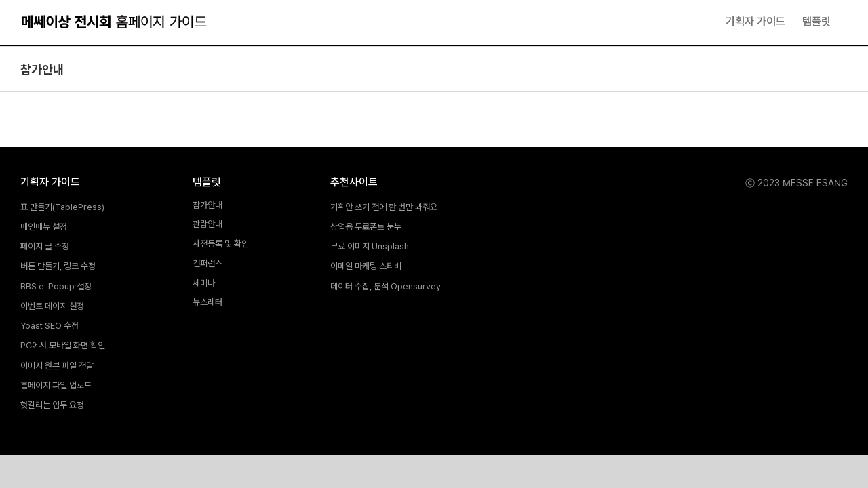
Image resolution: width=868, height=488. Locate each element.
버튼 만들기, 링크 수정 (58, 267)
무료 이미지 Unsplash (370, 247)
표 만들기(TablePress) (62, 208)
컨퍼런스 (208, 264)
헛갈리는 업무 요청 (52, 406)
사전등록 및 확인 (221, 244)
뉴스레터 (208, 303)
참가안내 (208, 206)
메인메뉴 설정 (44, 227)
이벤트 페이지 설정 (52, 307)
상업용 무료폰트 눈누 (366, 227)
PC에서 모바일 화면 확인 (63, 346)
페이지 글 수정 (45, 247)
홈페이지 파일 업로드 (56, 386)
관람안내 (208, 225)
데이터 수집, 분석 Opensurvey (386, 287)
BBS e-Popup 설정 (56, 287)
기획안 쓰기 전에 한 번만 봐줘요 (384, 208)
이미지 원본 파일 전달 (57, 366)
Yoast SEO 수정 (50, 326)
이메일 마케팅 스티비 (366, 267)
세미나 (204, 284)
